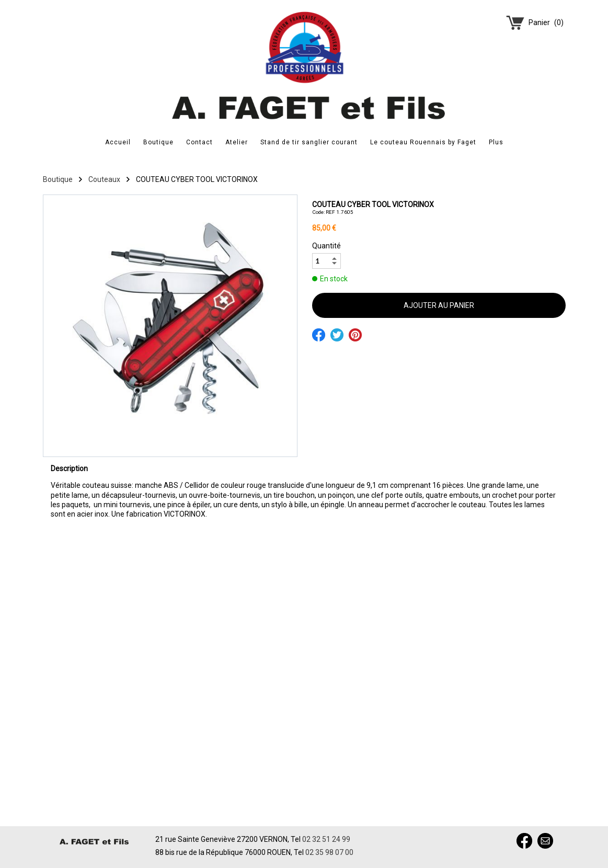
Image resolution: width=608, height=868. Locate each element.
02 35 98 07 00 (329, 852)
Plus (496, 142)
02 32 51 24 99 (326, 839)
